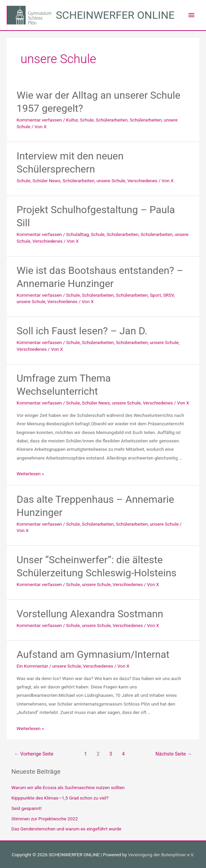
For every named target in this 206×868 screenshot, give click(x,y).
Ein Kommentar (32, 666)
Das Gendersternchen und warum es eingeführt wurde (66, 829)
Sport (155, 295)
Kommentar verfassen (39, 120)
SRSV (168, 295)
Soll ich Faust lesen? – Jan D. (82, 331)
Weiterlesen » (30, 474)
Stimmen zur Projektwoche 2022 (45, 819)
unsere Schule (111, 181)
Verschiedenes (142, 181)
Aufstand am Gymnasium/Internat (93, 654)
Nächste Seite (174, 754)
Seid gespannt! (27, 808)
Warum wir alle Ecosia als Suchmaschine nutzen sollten (68, 787)
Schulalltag (77, 234)
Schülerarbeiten (112, 120)
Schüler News (46, 181)
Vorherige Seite (34, 754)
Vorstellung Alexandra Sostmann (90, 614)
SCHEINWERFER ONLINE (115, 15)
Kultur (72, 120)
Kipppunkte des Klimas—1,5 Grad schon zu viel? (60, 798)
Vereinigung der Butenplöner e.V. (161, 855)
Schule (87, 120)
